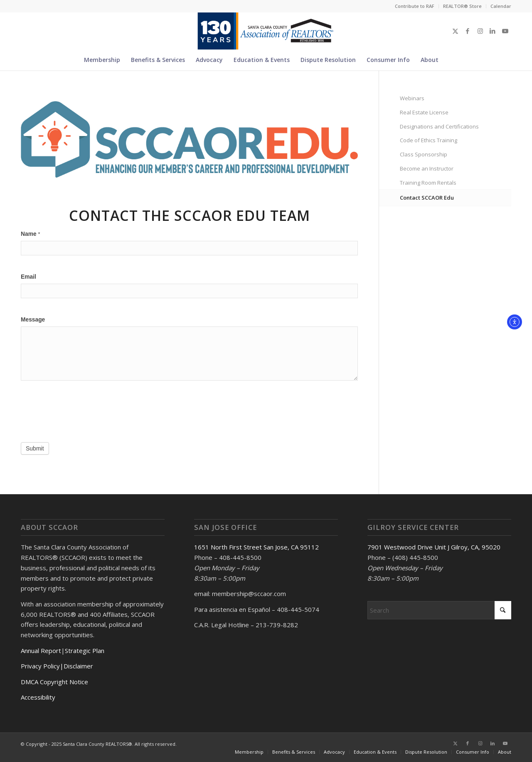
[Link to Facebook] (468, 31)
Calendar (501, 6)
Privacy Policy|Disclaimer (57, 666)
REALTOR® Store (462, 6)
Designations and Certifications (439, 126)
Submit (35, 448)
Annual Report (41, 651)
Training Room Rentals (428, 183)
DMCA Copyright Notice (54, 682)
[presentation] (84, 413)
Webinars (412, 98)
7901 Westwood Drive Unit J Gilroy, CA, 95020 (434, 547)
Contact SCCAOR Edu (427, 198)
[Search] (449, 60)
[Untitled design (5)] (266, 31)
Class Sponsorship (424, 154)
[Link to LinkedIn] (493, 31)
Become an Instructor (427, 168)
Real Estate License (424, 112)
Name (30, 234)
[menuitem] (415, 6)
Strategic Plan (85, 651)
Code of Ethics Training (429, 140)
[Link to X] (455, 31)
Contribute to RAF (415, 6)
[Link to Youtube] (505, 31)
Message (33, 320)
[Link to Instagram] (480, 31)
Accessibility (38, 697)
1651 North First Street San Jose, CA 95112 (256, 547)
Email (28, 277)
